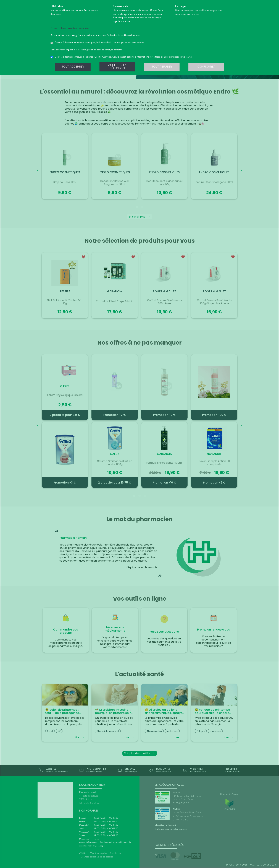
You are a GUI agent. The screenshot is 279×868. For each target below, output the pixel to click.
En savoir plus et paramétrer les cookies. (70, 28)
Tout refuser (162, 67)
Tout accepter (73, 67)
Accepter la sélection (117, 67)
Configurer (206, 67)
